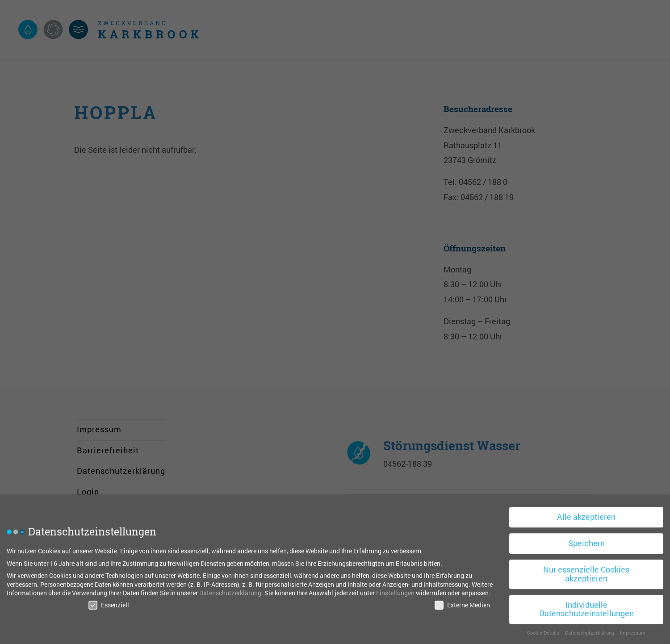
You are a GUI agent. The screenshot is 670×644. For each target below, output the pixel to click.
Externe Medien (462, 602)
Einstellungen (395, 591)
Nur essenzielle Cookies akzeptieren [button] (586, 572)
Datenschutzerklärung (230, 591)
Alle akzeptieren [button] (586, 515)
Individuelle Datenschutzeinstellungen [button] (586, 607)
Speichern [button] (586, 541)
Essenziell (109, 602)
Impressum (633, 631)
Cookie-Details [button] (544, 631)
